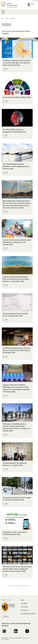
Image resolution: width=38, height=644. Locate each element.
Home (2, 18)
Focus (13, 18)
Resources (24, 610)
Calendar (24, 604)
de (37, 1)
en (34, 1)
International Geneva (28, 614)
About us (6, 616)
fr (36, 1)
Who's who (24, 607)
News (7, 18)
